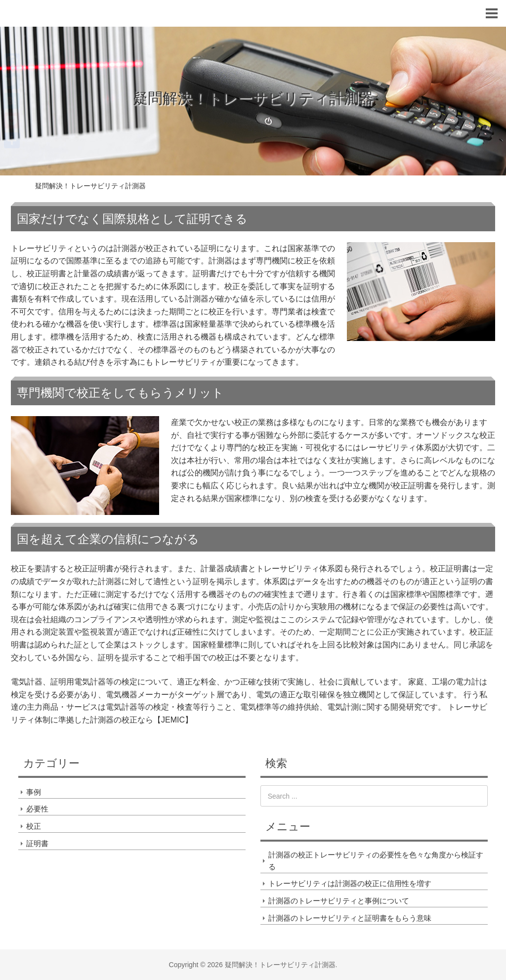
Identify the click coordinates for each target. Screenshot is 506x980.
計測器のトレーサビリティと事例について (339, 901)
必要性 (37, 809)
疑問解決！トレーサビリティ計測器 (253, 98)
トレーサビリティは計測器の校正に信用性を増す (350, 883)
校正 (34, 826)
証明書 (37, 843)
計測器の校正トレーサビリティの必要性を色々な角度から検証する (376, 861)
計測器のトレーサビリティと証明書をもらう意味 (350, 918)
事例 (34, 792)
